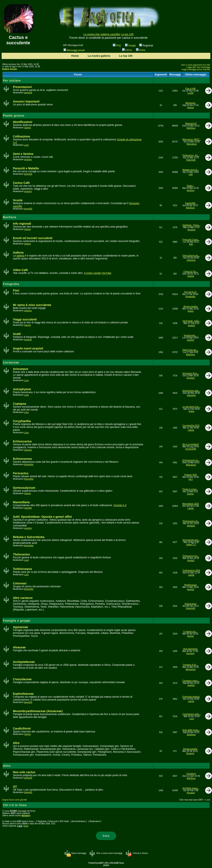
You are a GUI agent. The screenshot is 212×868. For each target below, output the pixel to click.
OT (15, 787)
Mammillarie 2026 (191, 504)
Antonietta (29, 464)
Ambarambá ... (190, 335)
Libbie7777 (191, 545)
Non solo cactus (24, 772)
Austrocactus (191, 604)
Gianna (190, 108)
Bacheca (10, 217)
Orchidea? (191, 774)
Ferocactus (21, 473)
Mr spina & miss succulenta (32, 305)
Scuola (18, 200)
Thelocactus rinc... (191, 556)
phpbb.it (106, 865)
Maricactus (192, 144)
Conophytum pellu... (192, 714)
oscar (26, 826)
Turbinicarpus (22, 569)
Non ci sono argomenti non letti (196, 65)
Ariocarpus (20, 369)
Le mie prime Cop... (191, 407)
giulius (190, 311)
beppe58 (28, 93)
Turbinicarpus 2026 (191, 570)
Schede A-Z (120, 505)
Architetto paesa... (191, 788)
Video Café (20, 270)
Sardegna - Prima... (191, 225)
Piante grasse (14, 116)
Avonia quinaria (190, 749)
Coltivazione (21, 136)
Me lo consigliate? (191, 444)
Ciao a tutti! (191, 88)
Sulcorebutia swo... (191, 540)
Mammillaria (21, 502)
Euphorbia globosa (191, 697)
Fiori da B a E (190, 292)
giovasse (191, 230)
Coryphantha (22, 421)
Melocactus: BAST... (192, 139)
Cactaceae (11, 362)
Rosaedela (190, 297)
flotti (191, 244)
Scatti (17, 334)
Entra (141, 50)
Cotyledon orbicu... (191, 681)
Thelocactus (21, 554)
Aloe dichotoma (190, 649)
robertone (191, 260)
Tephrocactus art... (191, 521)
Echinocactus (22, 441)
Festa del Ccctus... (191, 240)
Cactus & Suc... (191, 271)
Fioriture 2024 (191, 475)
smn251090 (191, 449)
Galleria (18, 253)
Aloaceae (19, 647)
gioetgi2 (191, 326)
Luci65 (190, 93)
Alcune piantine (190, 306)
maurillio (28, 508)
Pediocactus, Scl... (191, 155)
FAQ (117, 46)
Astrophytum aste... (191, 391)
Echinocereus (22, 459)
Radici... (190, 186)
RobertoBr (191, 160)
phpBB (100, 863)
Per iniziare (12, 81)
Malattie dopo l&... (191, 170)
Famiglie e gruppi (17, 621)
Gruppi (130, 46)
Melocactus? (191, 123)
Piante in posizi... (190, 489)
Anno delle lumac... (191, 730)
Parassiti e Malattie (26, 168)
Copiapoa (19, 404)
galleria (20, 256)
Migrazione (190, 103)
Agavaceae (20, 627)
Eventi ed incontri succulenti (33, 238)
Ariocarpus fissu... (191, 373)
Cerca (127, 50)
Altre (16, 743)
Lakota (191, 430)
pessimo (28, 160)
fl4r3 (191, 479)
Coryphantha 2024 (191, 426)
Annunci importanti (26, 101)
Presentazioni (22, 87)
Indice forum (10, 69)
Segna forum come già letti (14, 800)
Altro (7, 766)
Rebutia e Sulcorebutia (29, 537)
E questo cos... (190, 631)
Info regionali (22, 224)
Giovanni (190, 653)
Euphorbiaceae (23, 694)
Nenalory (26, 816)
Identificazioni (22, 122)
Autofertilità (190, 203)
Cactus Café (21, 183)
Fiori (16, 290)
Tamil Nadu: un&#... (191, 321)
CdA (191, 174)
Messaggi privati (74, 50)
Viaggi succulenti (25, 319)
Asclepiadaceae (24, 662)
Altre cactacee (23, 598)
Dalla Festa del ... (190, 350)
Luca (26, 145)
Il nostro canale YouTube (98, 273)
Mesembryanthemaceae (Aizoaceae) (38, 711)
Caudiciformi (22, 728)
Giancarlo (191, 395)
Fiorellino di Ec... (191, 665)
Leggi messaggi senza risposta (196, 69)
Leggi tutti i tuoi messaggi (198, 67)
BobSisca (191, 128)
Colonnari (20, 583)
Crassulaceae (22, 679)
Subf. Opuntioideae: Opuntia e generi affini (42, 517)
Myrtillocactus (191, 585)
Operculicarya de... (191, 256)
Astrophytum (22, 389)
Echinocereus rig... (191, 460)
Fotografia (11, 284)
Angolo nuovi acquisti (28, 348)
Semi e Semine (23, 154)
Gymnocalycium (24, 488)
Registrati (146, 46)
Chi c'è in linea (15, 805)
